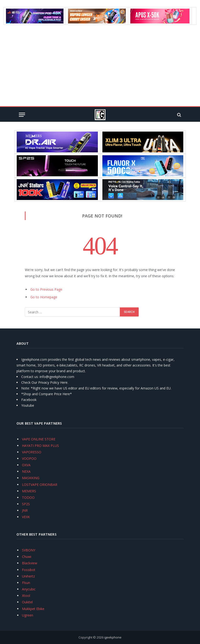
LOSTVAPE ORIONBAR (40, 485)
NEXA (26, 471)
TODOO (28, 497)
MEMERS (29, 491)
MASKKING (31, 478)
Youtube (28, 405)
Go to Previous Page (46, 289)
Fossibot (29, 570)
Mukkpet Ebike (33, 609)
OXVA (26, 465)
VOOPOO (29, 458)
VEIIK (26, 517)
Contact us (30, 377)
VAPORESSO (32, 452)
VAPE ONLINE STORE (39, 439)
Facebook (29, 400)
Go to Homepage (44, 297)
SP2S (26, 504)
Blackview (30, 563)
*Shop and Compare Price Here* (47, 394)
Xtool (26, 596)
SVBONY (29, 550)
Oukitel (27, 602)
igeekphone (113, 637)
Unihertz (28, 576)
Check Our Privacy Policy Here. (45, 382)
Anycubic (29, 589)
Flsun (26, 583)
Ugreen (28, 615)
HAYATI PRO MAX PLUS (40, 446)
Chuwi (27, 557)
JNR (25, 510)
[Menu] (22, 115)
